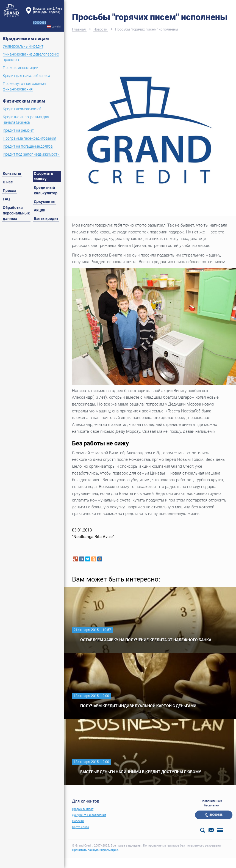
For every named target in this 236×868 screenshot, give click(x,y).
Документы (45, 202)
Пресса (9, 191)
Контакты (12, 173)
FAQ (6, 199)
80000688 (216, 815)
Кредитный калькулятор (46, 190)
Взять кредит (46, 219)
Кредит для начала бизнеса (27, 76)
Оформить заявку (43, 176)
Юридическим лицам (26, 38)
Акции (40, 210)
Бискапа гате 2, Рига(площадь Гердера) (48, 10)
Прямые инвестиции (20, 68)
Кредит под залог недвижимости (31, 154)
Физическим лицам (24, 101)
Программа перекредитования (30, 138)
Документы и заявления (89, 815)
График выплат (83, 809)
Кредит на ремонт (18, 130)
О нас (8, 182)
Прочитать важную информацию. (95, 850)
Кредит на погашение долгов (28, 146)
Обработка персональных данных (16, 213)
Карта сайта (80, 827)
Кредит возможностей (22, 109)
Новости (78, 821)
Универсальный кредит (23, 46)
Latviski (56, 27)
